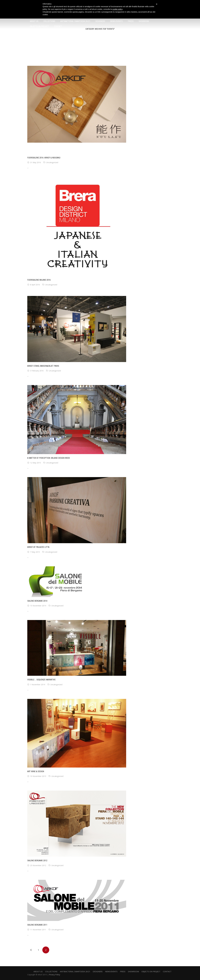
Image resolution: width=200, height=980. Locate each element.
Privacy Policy (54, 975)
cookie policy (117, 9)
